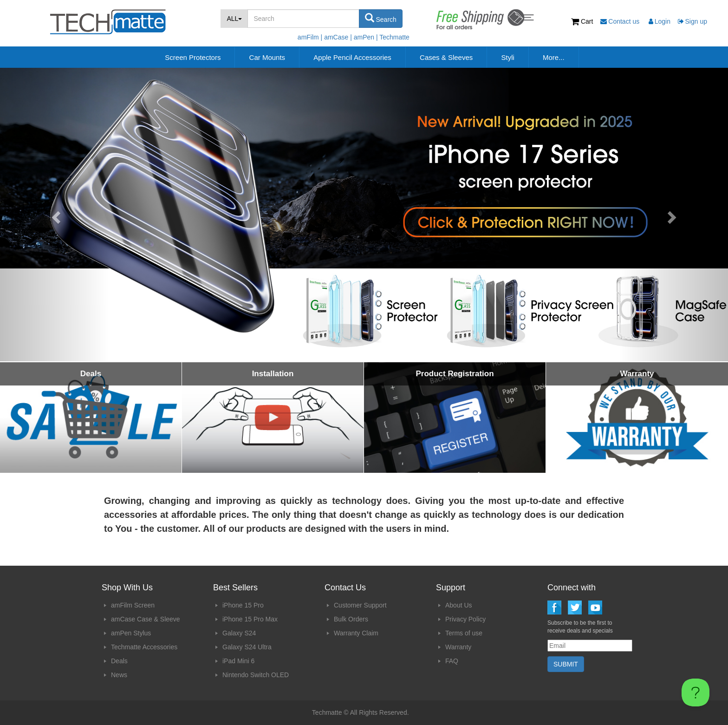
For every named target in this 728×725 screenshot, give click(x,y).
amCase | (338, 37)
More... (554, 57)
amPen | (366, 37)
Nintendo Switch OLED (256, 675)
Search (381, 18)
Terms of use (464, 633)
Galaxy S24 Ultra (247, 647)
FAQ (452, 661)
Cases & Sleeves (446, 57)
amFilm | (310, 37)
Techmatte (394, 37)
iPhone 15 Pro (243, 605)
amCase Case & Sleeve (146, 619)
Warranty (458, 647)
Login (660, 21)
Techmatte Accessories (144, 647)
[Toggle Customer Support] (695, 692)
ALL (234, 19)
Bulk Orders (351, 619)
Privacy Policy (465, 619)
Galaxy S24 (239, 633)
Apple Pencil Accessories (352, 57)
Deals (119, 661)
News (119, 675)
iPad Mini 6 (238, 661)
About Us (459, 605)
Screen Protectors (193, 57)
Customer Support (360, 605)
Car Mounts (267, 57)
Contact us (621, 21)
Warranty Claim (356, 633)
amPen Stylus (131, 633)
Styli (507, 57)
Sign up (692, 21)
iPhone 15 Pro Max (250, 619)
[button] (55, 215)
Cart (583, 21)
